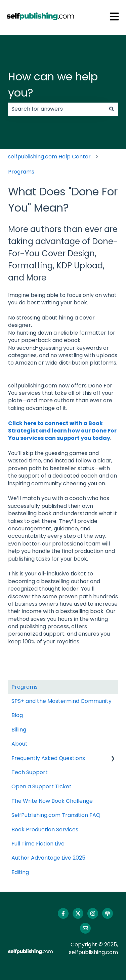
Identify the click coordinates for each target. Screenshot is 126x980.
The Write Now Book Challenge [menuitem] (52, 801)
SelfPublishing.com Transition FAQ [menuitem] (56, 815)
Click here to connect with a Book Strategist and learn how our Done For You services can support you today (62, 431)
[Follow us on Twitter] (78, 913)
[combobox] (57, 109)
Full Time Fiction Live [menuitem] (38, 844)
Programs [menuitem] (25, 687)
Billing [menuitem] (19, 730)
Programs (21, 172)
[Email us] (85, 928)
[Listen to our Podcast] (108, 913)
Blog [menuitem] (17, 715)
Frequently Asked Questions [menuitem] (48, 758)
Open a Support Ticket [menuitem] (41, 786)
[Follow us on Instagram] (93, 913)
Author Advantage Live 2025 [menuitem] (48, 858)
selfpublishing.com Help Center (49, 157)
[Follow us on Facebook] (63, 913)
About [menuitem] (19, 744)
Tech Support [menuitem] (30, 772)
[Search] (112, 109)
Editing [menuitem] (20, 872)
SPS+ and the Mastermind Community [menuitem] (61, 701)
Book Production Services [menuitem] (45, 830)
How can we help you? (53, 85)
